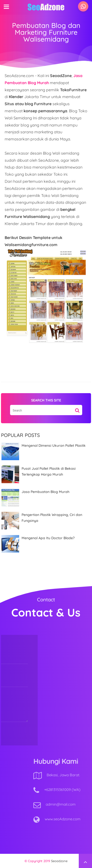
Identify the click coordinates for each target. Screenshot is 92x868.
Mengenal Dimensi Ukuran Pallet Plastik (54, 445)
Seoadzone (59, 861)
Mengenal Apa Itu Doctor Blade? (48, 538)
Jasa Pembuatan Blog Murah (46, 492)
